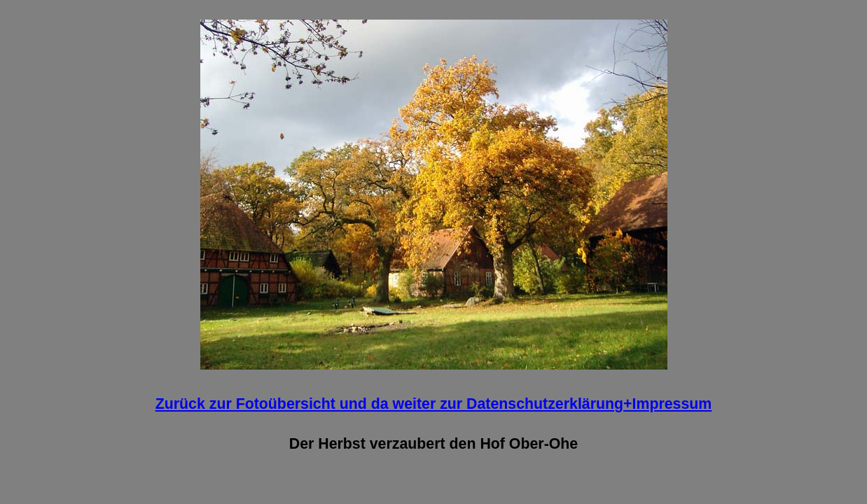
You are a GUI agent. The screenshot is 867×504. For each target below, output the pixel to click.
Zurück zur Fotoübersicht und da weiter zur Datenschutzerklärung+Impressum (434, 404)
